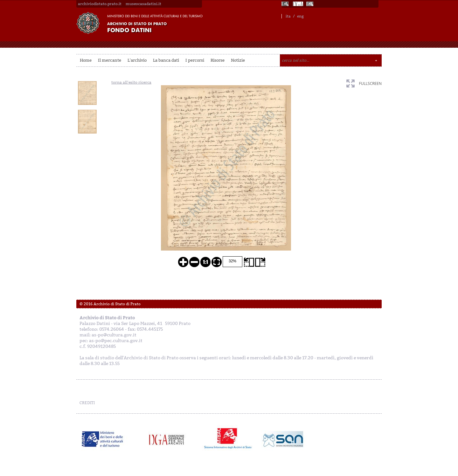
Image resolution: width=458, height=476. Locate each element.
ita (288, 16)
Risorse (218, 60)
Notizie (238, 60)
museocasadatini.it (143, 4)
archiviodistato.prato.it (100, 4)
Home (86, 60)
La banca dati (166, 60)
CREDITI (87, 403)
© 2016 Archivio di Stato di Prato (110, 304)
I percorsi (195, 60)
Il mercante (110, 60)
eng (300, 16)
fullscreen (370, 83)
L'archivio (137, 60)
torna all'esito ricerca (131, 82)
